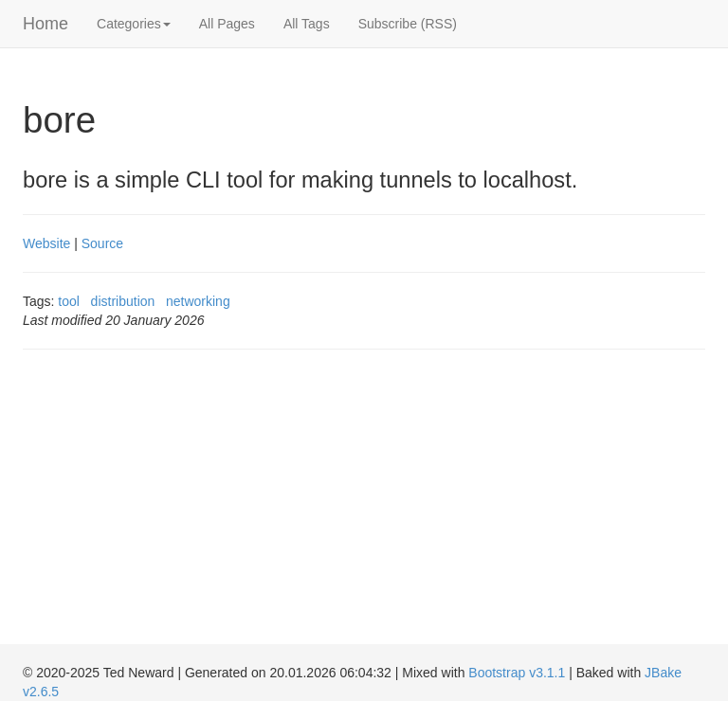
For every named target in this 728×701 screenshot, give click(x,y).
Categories (134, 24)
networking (198, 301)
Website (46, 243)
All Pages (227, 24)
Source (102, 243)
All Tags (307, 24)
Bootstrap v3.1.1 (517, 673)
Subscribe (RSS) (408, 24)
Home (45, 24)
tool (69, 301)
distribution (123, 301)
